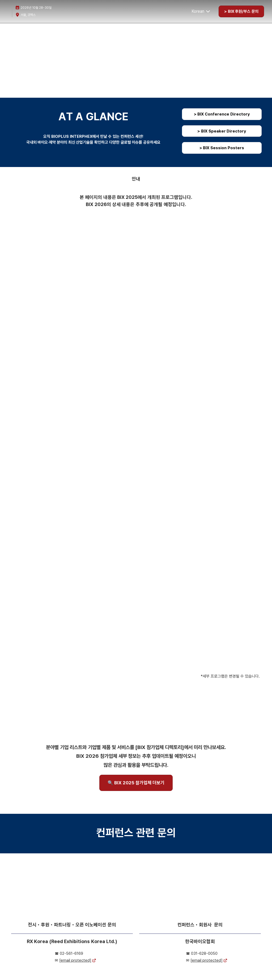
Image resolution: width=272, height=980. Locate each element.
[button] (241, 11)
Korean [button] (201, 11)
